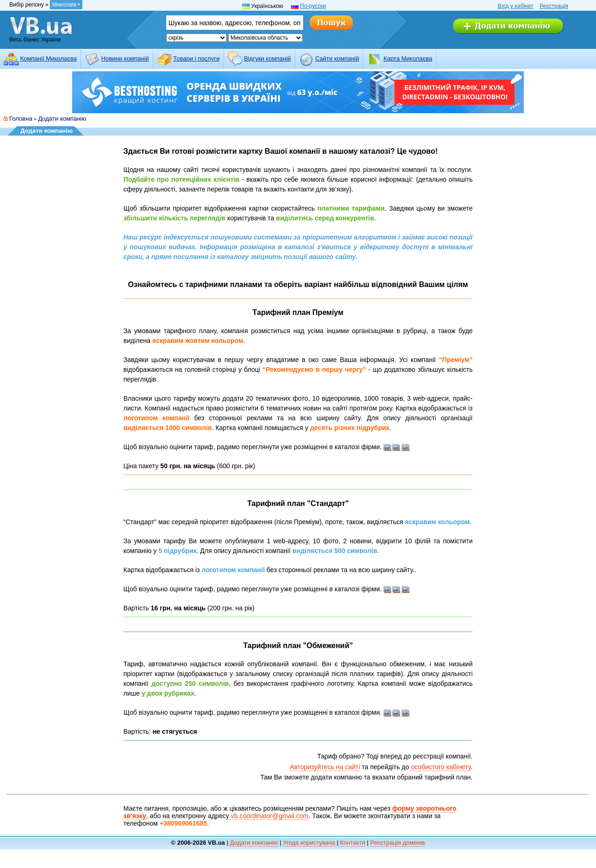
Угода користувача (309, 843)
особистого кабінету (441, 767)
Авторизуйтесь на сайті (325, 767)
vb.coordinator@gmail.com (269, 816)
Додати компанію (62, 119)
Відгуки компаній (268, 58)
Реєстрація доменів (398, 843)
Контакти (352, 843)
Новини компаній (125, 58)
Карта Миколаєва (408, 58)
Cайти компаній (337, 58)
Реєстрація (554, 6)
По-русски (313, 6)
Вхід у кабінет (515, 6)
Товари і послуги (196, 58)
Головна (21, 119)
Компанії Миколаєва (48, 58)
